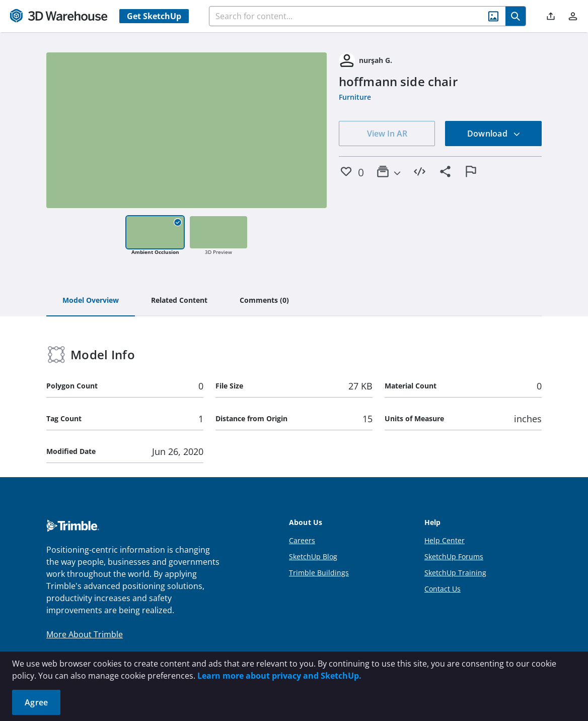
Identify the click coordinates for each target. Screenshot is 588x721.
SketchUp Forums (454, 556)
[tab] (91, 301)
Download (494, 134)
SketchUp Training (455, 573)
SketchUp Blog (313, 556)
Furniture (355, 97)
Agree (36, 702)
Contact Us (443, 589)
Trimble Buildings (319, 573)
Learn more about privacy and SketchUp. (279, 676)
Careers (302, 540)
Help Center (445, 540)
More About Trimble (85, 634)
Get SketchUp (154, 16)
